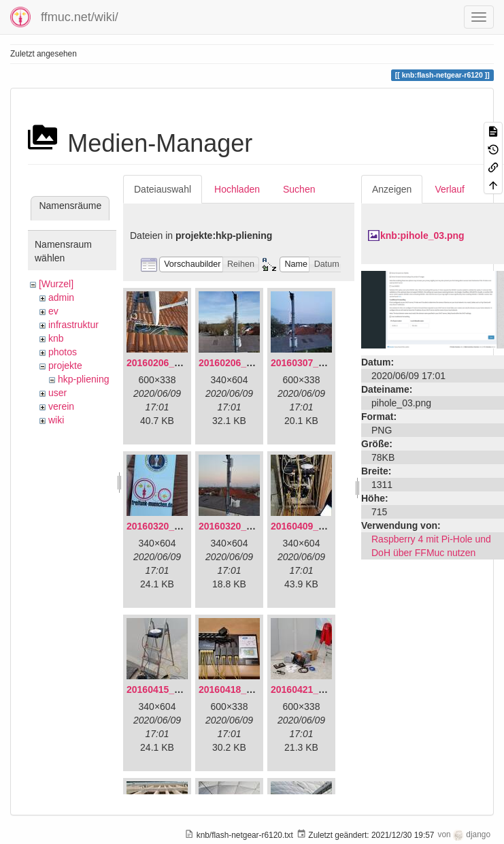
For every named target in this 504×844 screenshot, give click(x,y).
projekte (65, 366)
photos (63, 352)
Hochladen (237, 189)
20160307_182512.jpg (319, 363)
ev (53, 311)
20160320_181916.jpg (175, 526)
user (57, 393)
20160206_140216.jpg (247, 363)
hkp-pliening (84, 379)
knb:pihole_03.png (422, 236)
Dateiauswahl (163, 189)
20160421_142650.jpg (319, 689)
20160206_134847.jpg (175, 363)
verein (61, 406)
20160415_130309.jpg (175, 689)
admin (61, 297)
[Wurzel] (56, 284)
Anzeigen (392, 189)
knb (56, 338)
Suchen (299, 189)
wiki (56, 420)
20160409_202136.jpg (319, 526)
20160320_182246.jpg (247, 526)
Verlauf (450, 189)
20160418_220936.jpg (247, 689)
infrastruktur (73, 325)
